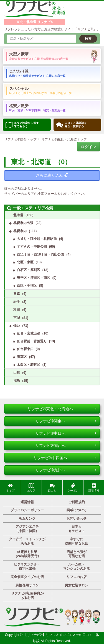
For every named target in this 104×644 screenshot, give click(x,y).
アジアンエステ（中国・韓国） (27, 529)
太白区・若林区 (29, 365)
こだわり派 (37, 73)
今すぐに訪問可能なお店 (77, 541)
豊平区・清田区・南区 (34, 278)
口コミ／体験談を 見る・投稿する (72, 125)
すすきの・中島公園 (32, 247)
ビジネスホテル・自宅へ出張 (27, 567)
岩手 (17, 302)
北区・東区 (25, 262)
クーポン (73, 488)
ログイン (88, 147)
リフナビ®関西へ (66, 446)
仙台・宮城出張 (29, 333)
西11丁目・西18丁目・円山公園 (41, 254)
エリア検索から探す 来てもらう (22, 125)
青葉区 (22, 357)
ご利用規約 (77, 502)
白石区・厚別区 (29, 270)
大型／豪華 (39, 56)
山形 (17, 373)
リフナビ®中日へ (66, 433)
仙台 (17, 326)
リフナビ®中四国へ (65, 458)
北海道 (18, 215)
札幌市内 (20, 231)
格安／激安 (37, 108)
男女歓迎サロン (77, 585)
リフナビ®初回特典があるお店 (27, 596)
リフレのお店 (77, 577)
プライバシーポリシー (27, 510)
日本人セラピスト (77, 529)
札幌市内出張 (23, 223)
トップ (11, 488)
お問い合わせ (77, 518)
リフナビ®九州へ (66, 470)
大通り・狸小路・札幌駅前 (37, 239)
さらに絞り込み (52, 175)
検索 (88, 39)
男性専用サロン (27, 585)
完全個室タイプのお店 (27, 577)
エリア (31, 488)
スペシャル (40, 90)
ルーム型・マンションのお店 (77, 567)
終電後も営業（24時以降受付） (27, 554)
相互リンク (27, 518)
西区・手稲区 (27, 286)
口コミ (52, 488)
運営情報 (27, 502)
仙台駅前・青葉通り (32, 341)
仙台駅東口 (25, 349)
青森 (17, 294)
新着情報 (94, 488)
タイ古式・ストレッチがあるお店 (27, 541)
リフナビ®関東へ (66, 421)
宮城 (17, 318)
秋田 (17, 310)
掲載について (77, 510)
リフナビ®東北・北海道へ (62, 409)
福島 (17, 381)
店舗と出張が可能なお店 (77, 554)
